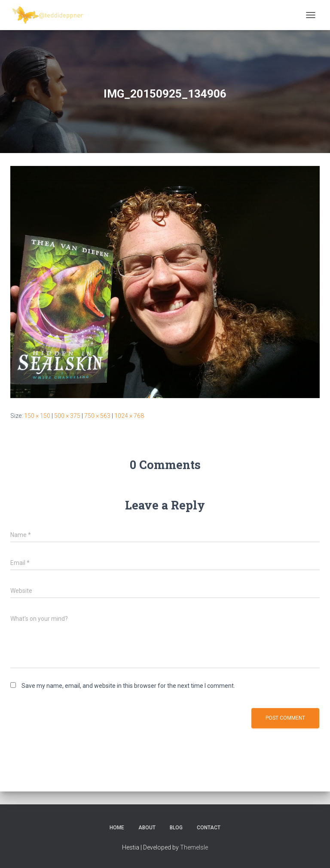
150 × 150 (37, 416)
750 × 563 (97, 416)
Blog (176, 828)
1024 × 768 (129, 416)
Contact (209, 828)
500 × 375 (67, 416)
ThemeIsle (194, 847)
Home (117, 828)
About (147, 828)
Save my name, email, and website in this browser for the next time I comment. (128, 686)
